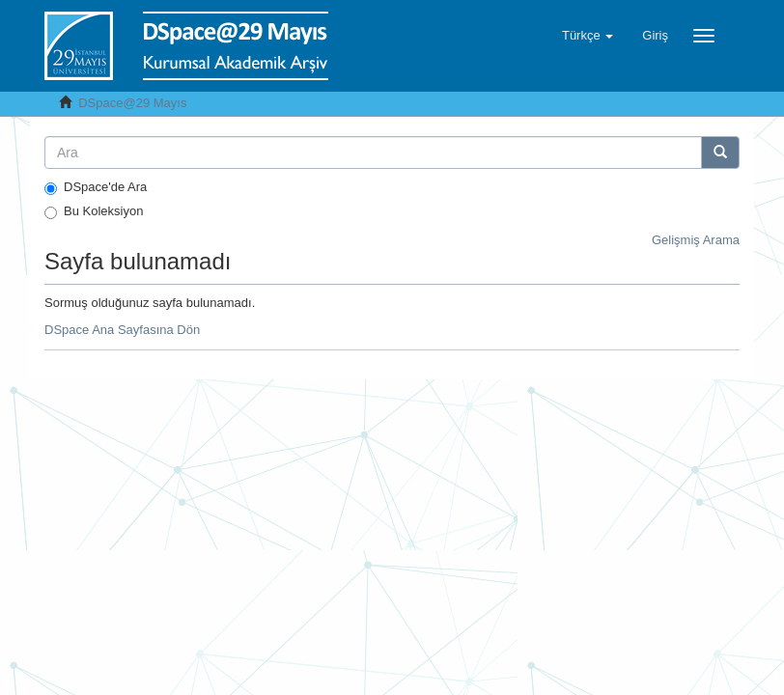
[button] (588, 36)
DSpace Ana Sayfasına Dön (122, 330)
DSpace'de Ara (96, 187)
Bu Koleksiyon (94, 211)
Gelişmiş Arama (696, 240)
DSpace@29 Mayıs (132, 103)
